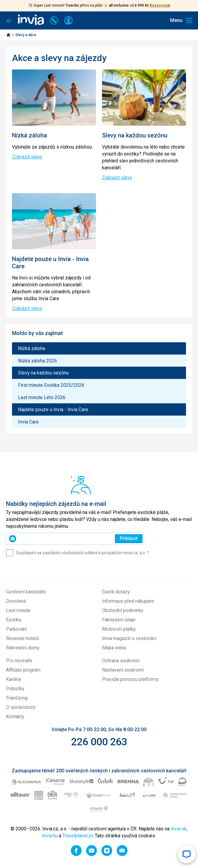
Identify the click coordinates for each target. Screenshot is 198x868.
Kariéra (13, 679)
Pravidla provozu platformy (130, 679)
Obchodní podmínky (123, 610)
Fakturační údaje (119, 620)
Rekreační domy (23, 648)
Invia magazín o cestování (129, 638)
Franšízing (17, 698)
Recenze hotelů (22, 638)
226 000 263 (99, 742)
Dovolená (16, 601)
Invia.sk (179, 829)
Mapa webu (114, 648)
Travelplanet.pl (78, 836)
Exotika (14, 620)
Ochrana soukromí (121, 661)
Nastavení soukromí (123, 670)
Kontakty (15, 717)
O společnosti (21, 707)
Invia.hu (50, 836)
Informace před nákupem (128, 601)
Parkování (16, 629)
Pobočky (15, 689)
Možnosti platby (119, 629)
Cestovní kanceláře (26, 592)
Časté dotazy (116, 592)
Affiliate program (23, 670)
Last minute (18, 610)
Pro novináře (19, 661)
